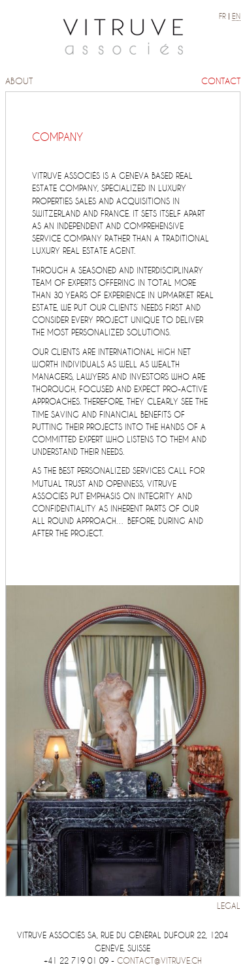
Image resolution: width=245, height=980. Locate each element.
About (19, 81)
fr (222, 16)
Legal (229, 906)
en (236, 16)
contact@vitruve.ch (159, 961)
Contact (221, 81)
